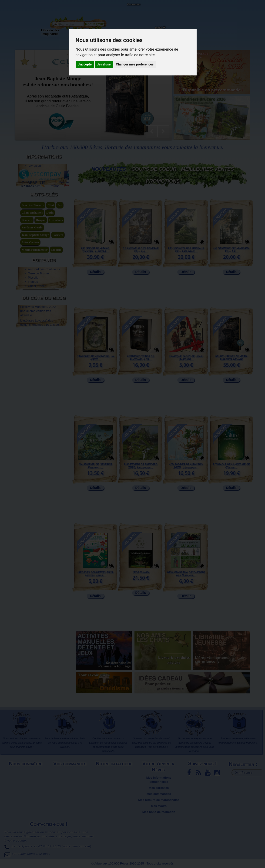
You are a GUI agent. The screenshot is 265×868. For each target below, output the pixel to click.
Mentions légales (26, 772)
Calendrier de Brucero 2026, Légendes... (141, 466)
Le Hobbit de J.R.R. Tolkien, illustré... (95, 250)
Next (163, 131)
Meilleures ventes (114, 778)
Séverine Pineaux (33, 250)
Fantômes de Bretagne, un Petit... (95, 358)
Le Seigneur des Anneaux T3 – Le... (231, 250)
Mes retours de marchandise (159, 800)
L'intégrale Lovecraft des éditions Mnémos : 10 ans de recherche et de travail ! (40, 397)
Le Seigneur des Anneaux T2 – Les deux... (186, 250)
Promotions (163, 181)
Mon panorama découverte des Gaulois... (186, 574)
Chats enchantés (32, 258)
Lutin (50, 258)
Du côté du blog (44, 373)
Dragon (41, 265)
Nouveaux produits (115, 772)
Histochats (56, 265)
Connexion (134, 4)
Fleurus (33, 342)
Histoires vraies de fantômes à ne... (141, 358)
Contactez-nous (43, 9)
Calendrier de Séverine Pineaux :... (95, 466)
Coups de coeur (154, 169)
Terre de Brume (38, 333)
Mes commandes (159, 794)
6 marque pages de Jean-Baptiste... (186, 358)
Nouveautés (109, 169)
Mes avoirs (159, 806)
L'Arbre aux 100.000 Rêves (15, 6)
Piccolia (33, 337)
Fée (60, 250)
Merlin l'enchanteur (35, 295)
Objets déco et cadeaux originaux (127, 34)
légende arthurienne (35, 302)
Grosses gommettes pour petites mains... (95, 574)
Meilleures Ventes (207, 169)
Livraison (34, 163)
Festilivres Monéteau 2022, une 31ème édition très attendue (38, 383)
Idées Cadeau (30, 287)
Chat (51, 250)
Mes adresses (159, 788)
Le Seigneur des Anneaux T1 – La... (141, 250)
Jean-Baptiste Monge (35, 280)
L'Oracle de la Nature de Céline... (231, 466)
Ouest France (37, 346)
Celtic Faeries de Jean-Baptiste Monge (231, 358)
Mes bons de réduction (159, 812)
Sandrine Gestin (32, 272)
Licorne (56, 295)
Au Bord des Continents (44, 329)
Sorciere (58, 280)
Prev (152, 131)
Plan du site (26, 788)
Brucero (27, 265)
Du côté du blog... (152, 30)
